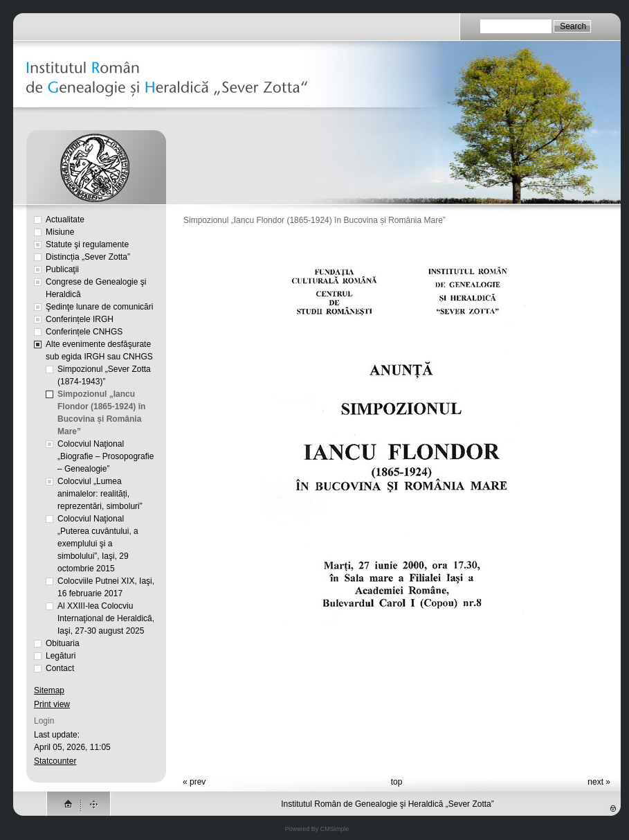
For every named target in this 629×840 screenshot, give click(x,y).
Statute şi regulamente (87, 244)
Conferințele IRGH (80, 319)
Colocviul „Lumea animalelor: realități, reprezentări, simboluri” (100, 494)
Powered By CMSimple (317, 829)
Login (44, 721)
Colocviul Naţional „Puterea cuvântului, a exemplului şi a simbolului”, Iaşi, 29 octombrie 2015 (98, 544)
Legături (61, 656)
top (397, 782)
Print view (52, 704)
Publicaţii (62, 269)
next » (599, 782)
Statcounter (55, 761)
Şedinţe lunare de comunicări (99, 307)
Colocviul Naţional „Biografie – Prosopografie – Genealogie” (106, 456)
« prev (194, 782)
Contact (60, 668)
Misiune (60, 232)
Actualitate (65, 220)
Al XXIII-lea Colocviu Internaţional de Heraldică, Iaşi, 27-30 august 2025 (106, 618)
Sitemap (49, 690)
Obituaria (63, 643)
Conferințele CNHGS (84, 332)
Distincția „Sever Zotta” (88, 257)
